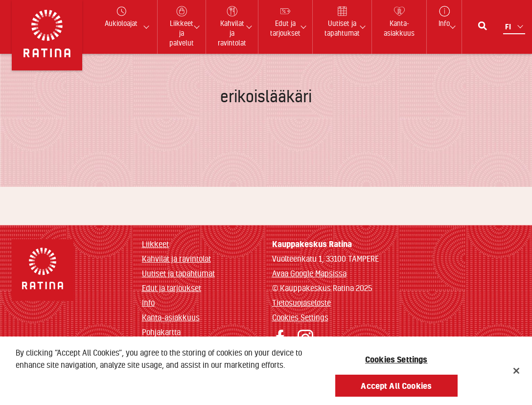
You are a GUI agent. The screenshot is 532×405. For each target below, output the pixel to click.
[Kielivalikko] (515, 27)
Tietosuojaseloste (301, 303)
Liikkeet (155, 244)
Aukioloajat (121, 17)
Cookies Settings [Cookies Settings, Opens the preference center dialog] (396, 363)
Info (148, 303)
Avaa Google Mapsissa (309, 273)
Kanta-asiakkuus (171, 317)
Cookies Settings (300, 317)
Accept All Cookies (396, 389)
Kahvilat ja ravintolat (176, 259)
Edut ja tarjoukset (172, 288)
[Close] (516, 374)
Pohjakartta (161, 332)
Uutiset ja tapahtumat (178, 273)
